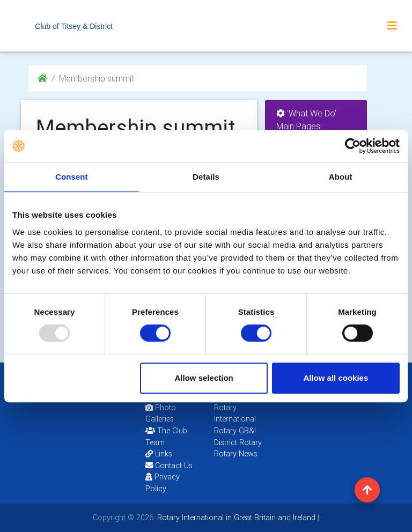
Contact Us (169, 465)
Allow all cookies (336, 378)
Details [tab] (206, 177)
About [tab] (341, 177)
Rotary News (236, 454)
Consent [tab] (72, 177)
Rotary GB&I (235, 431)
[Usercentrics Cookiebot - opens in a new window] (353, 146)
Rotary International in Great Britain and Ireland (235, 518)
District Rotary (238, 442)
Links (159, 454)
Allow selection (204, 378)
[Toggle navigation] (392, 26)
